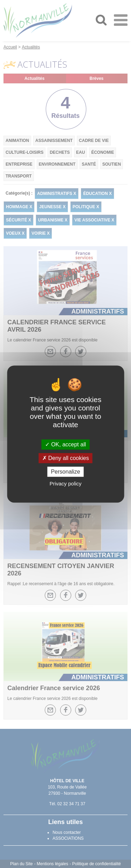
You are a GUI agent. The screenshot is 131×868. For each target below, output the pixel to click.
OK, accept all (65, 444)
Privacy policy (66, 484)
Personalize (66, 472)
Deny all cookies (66, 458)
